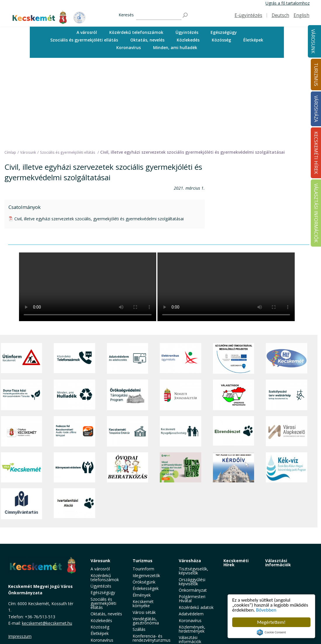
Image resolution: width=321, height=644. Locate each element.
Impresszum (20, 636)
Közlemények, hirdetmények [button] (192, 629)
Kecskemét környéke (143, 604)
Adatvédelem (191, 614)
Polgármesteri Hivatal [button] (192, 599)
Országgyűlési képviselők (192, 582)
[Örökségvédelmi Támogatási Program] (128, 395)
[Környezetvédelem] (74, 467)
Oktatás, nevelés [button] (147, 40)
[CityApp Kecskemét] (22, 431)
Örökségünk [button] (144, 582)
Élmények (142, 595)
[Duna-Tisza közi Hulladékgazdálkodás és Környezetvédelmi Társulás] (22, 395)
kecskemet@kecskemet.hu (47, 623)
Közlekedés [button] (188, 40)
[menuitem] (87, 32)
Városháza (190, 561)
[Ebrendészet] (234, 431)
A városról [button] (87, 32)
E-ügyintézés (248, 15)
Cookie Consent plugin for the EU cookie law (271, 632)
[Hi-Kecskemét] (287, 358)
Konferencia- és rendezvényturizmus (152, 638)
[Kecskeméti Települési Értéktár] (128, 431)
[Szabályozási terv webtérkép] (287, 395)
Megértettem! (271, 622)
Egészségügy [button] (224, 32)
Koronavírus (129, 47)
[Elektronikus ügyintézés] (181, 358)
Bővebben (266, 610)
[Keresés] (159, 15)
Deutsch (280, 15)
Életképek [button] (253, 40)
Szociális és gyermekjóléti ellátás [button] (84, 40)
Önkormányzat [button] (193, 590)
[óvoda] (128, 467)
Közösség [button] (221, 40)
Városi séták (144, 612)
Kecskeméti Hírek (236, 563)
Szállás (139, 629)
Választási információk (278, 563)
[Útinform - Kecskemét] (22, 358)
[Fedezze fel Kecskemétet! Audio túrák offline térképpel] (74, 431)
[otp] (181, 467)
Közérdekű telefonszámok (136, 32)
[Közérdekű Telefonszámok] (74, 358)
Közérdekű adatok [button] (196, 607)
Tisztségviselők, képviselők (194, 571)
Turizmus (143, 561)
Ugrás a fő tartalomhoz (288, 3)
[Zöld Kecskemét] (22, 467)
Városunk (313, 41)
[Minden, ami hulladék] (74, 395)
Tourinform (143, 569)
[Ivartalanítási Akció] (74, 504)
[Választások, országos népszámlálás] (234, 395)
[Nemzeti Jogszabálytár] (181, 395)
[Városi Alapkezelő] (287, 431)
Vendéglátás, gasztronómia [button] (146, 621)
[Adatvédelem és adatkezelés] (128, 358)
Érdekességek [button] (146, 588)
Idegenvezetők (146, 575)
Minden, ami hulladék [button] (175, 47)
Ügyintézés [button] (187, 32)
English (301, 15)
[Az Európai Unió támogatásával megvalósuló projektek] (234, 358)
